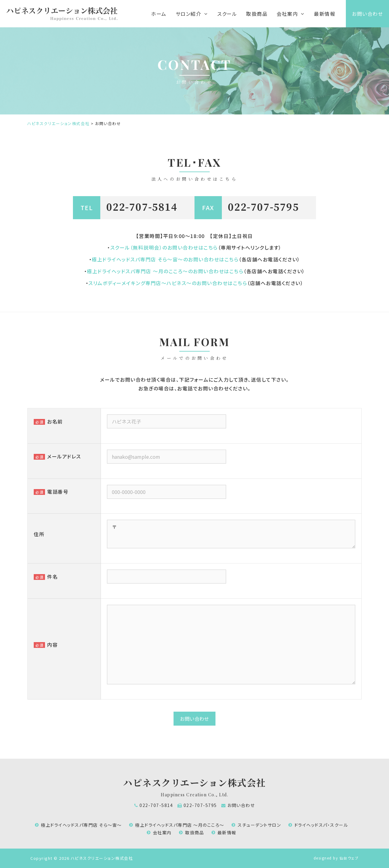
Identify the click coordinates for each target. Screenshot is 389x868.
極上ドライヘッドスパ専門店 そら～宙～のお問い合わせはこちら (165, 259)
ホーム (159, 14)
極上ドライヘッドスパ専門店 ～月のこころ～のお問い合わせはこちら (165, 271)
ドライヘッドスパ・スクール (321, 825)
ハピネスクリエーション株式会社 (194, 782)
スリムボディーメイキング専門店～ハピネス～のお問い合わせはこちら (168, 283)
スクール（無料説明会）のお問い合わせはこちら (164, 247)
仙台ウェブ (349, 858)
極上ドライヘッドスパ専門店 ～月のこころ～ (180, 825)
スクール (227, 14)
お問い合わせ (367, 14)
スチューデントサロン (259, 825)
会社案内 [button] (293, 14)
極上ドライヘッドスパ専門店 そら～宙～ (81, 825)
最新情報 (325, 14)
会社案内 (162, 832)
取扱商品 (257, 14)
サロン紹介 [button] (194, 14)
